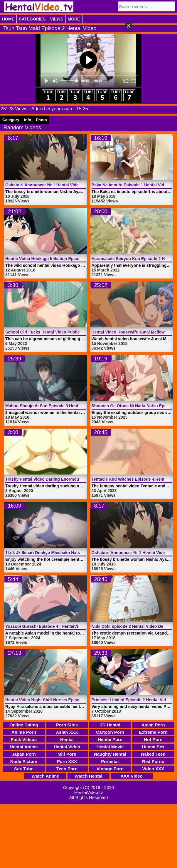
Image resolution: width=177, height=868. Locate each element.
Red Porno (153, 761)
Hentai (67, 739)
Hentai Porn (110, 739)
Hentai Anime (24, 747)
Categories (32, 19)
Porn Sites (67, 725)
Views (57, 19)
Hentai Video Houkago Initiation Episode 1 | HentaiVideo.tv (62, 259)
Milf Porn (67, 754)
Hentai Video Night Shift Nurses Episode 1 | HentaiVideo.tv (62, 700)
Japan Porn (24, 754)
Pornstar (110, 761)
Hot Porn (153, 739)
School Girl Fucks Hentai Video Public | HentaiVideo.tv (58, 332)
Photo (41, 120)
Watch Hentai (88, 776)
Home (8, 19)
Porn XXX (67, 761)
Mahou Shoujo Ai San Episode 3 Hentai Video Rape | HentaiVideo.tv (71, 406)
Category (11, 120)
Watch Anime (45, 776)
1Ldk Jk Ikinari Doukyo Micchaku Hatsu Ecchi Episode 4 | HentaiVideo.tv (76, 553)
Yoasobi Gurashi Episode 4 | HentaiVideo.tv (48, 626)
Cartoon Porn (110, 732)
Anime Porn (24, 732)
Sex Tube (24, 769)
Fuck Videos (24, 739)
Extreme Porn (153, 732)
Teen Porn (67, 769)
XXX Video (132, 776)
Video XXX (153, 769)
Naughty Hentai (110, 754)
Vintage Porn (110, 769)
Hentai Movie (110, 747)
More (74, 19)
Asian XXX (67, 732)
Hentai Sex (153, 747)
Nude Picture (24, 761)
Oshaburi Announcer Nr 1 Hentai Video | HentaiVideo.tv (59, 185)
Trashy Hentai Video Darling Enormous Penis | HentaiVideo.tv (65, 479)
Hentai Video (67, 747)
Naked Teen (153, 754)
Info (28, 120)
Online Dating (24, 725)
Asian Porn (153, 725)
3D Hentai (110, 725)
